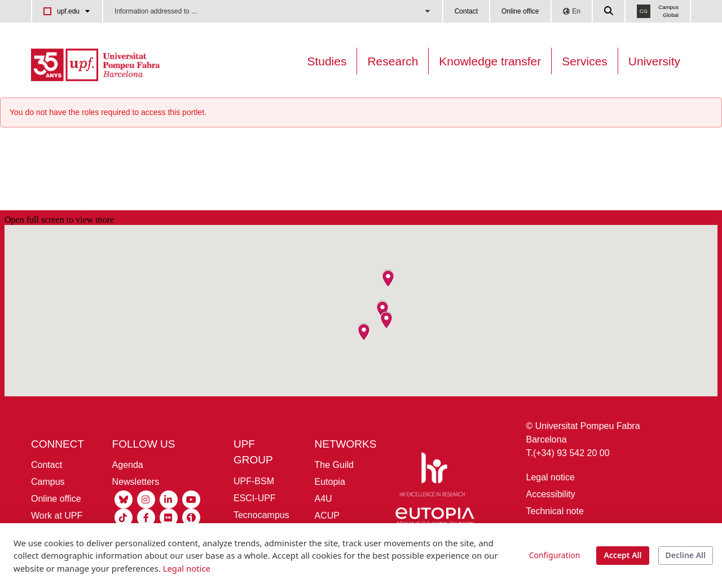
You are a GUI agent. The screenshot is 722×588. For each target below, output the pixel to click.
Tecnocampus (261, 515)
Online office (520, 11)
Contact (466, 11)
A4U (323, 499)
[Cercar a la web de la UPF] (609, 11)
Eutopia (330, 482)
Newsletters (136, 482)
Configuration (555, 555)
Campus (48, 482)
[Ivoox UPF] (191, 517)
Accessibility (551, 494)
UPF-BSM (254, 481)
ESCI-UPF (255, 498)
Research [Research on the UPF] (393, 61)
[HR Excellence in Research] (432, 477)
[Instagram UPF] (146, 499)
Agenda (128, 465)
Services (585, 61)
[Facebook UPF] (146, 517)
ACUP (327, 516)
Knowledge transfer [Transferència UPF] (490, 61)
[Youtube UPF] (191, 499)
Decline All (686, 555)
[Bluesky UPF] (124, 499)
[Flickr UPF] (169, 517)
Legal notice (551, 477)
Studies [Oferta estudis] (327, 61)
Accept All (622, 555)
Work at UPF (57, 516)
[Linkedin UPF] (169, 499)
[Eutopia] (435, 518)
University (654, 61)
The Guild (334, 465)
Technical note (555, 511)
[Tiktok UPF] (124, 517)
